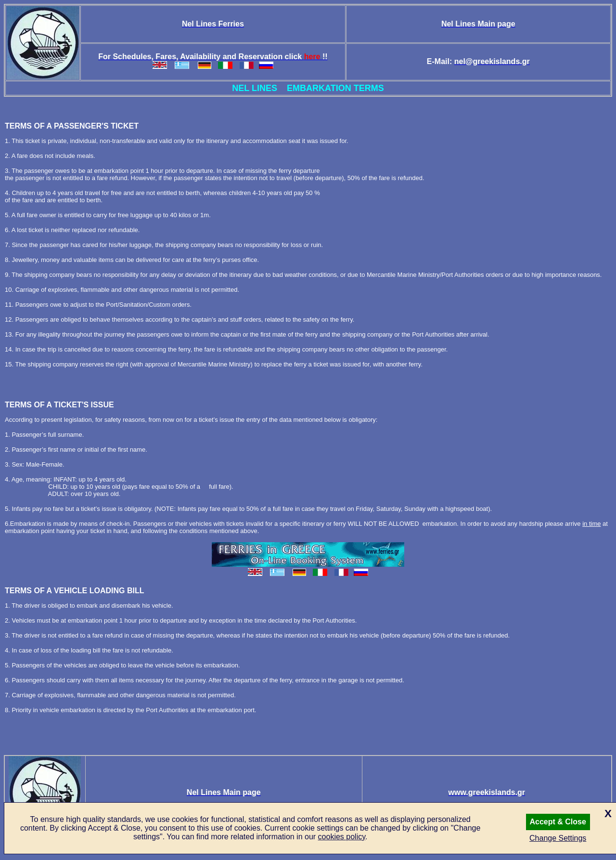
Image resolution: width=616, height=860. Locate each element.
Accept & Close (558, 822)
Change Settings (558, 838)
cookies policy (342, 837)
